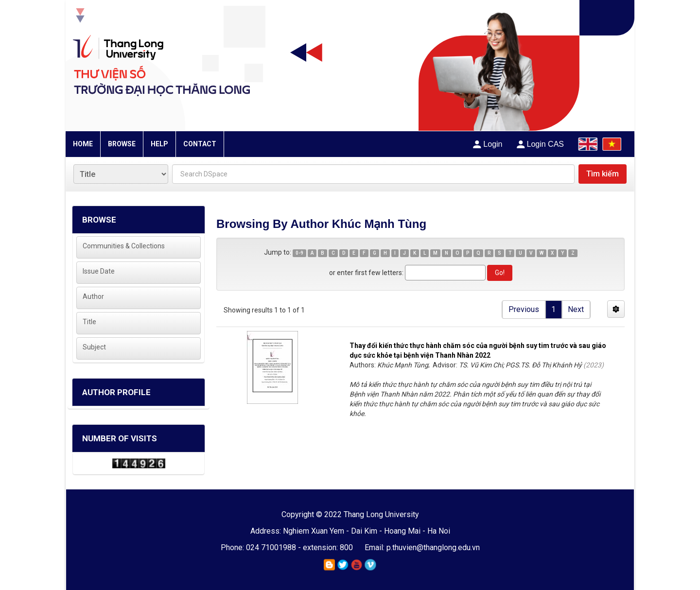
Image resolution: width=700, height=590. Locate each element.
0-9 (299, 253)
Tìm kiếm (603, 174)
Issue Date (99, 271)
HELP (159, 144)
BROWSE (122, 144)
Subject (94, 347)
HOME (83, 144)
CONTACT (200, 144)
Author (93, 296)
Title (89, 322)
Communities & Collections (124, 246)
